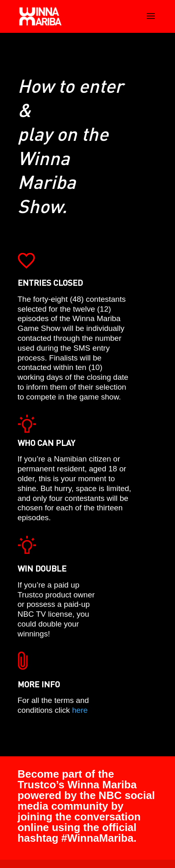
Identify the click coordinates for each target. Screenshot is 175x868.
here (80, 710)
